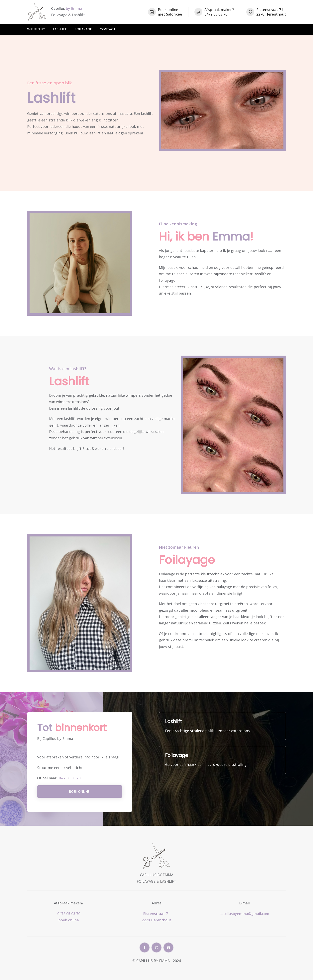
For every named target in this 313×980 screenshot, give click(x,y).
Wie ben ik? (36, 29)
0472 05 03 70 (69, 778)
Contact (108, 29)
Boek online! (80, 792)
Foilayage (83, 29)
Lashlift (60, 29)
